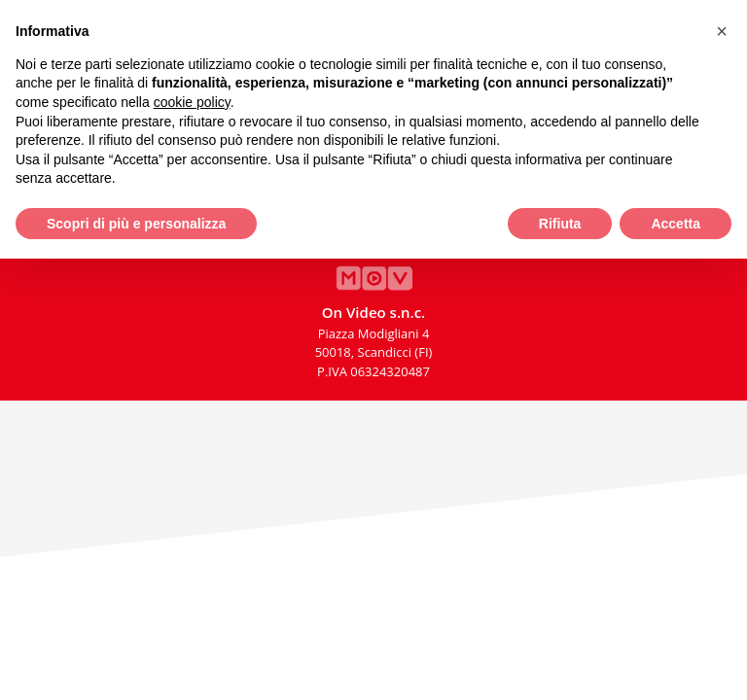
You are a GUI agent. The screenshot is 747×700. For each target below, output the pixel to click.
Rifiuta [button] (560, 224)
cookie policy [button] (192, 102)
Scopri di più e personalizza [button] (136, 224)
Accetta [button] (676, 224)
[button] (722, 31)
